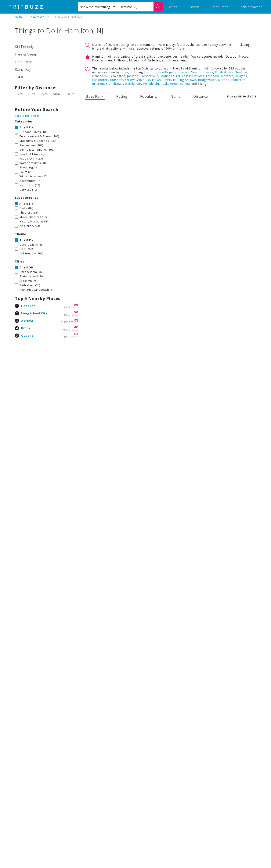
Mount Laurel (170, 76)
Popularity (149, 96)
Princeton (182, 72)
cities (173, 7)
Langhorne (100, 80)
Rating (122, 96)
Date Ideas (24, 62)
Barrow (185, 84)
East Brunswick (193, 76)
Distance (201, 96)
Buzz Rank (95, 96)
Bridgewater (207, 80)
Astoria (27, 321)
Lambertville (149, 76)
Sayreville (170, 80)
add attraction (252, 7)
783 (76, 334)
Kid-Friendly (24, 47)
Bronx (26, 328)
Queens (27, 335)
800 (76, 312)
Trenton (150, 72)
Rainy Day (23, 69)
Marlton (224, 80)
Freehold (212, 76)
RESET (19, 116)
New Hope (165, 72)
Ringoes (241, 76)
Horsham (117, 80)
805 (76, 305)
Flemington (117, 76)
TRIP (26, 7)
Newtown (242, 72)
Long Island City (34, 313)
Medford (227, 76)
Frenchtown (115, 84)
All (21, 77)
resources (220, 7)
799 (76, 320)
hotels (195, 7)
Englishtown (187, 80)
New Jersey (37, 17)
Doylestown (224, 72)
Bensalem (99, 76)
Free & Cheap (26, 54)
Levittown (154, 80)
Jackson (133, 76)
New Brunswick (202, 72)
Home (19, 17)
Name (175, 96)
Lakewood (170, 84)
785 (76, 327)
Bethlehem (133, 84)
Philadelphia (152, 84)
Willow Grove (135, 80)
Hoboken (28, 306)
